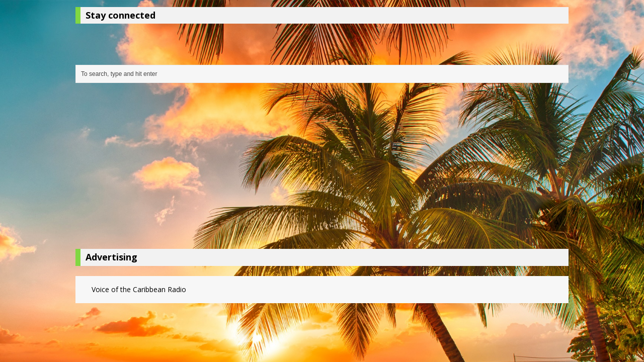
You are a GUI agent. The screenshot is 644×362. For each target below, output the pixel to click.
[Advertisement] (322, 168)
